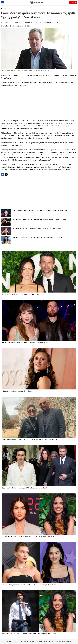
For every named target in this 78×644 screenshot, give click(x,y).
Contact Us (52, 641)
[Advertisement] (39, 103)
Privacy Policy (67, 641)
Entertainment (5, 9)
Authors (59, 641)
